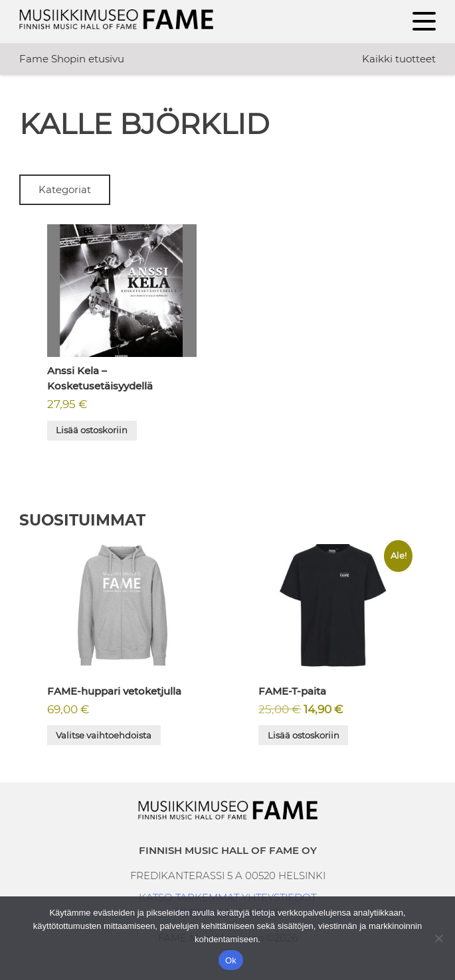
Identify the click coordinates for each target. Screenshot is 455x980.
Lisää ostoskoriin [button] (92, 430)
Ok (231, 960)
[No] (438, 938)
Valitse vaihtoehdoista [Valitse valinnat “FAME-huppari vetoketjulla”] (104, 735)
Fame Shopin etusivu (72, 59)
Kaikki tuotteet (399, 59)
